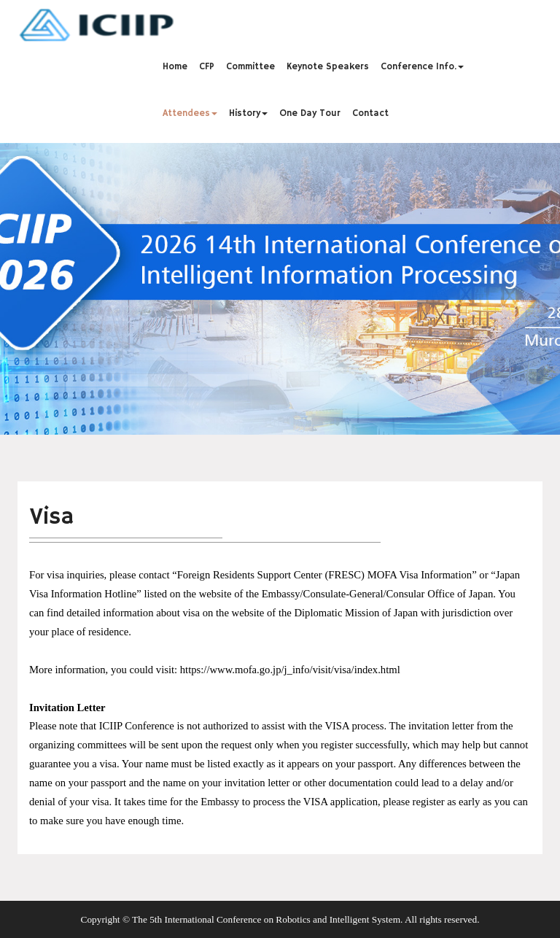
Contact (370, 113)
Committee (250, 66)
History (248, 113)
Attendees (190, 113)
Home (175, 66)
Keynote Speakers (328, 66)
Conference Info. (422, 66)
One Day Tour (310, 113)
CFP (207, 66)
